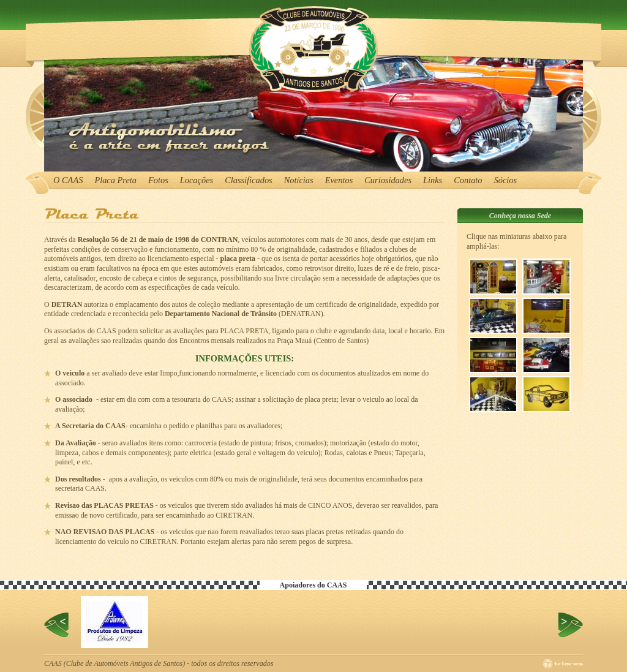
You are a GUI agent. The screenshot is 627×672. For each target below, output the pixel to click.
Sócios (506, 180)
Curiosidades (388, 180)
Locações (197, 180)
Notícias (299, 180)
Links (433, 180)
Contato (468, 180)
